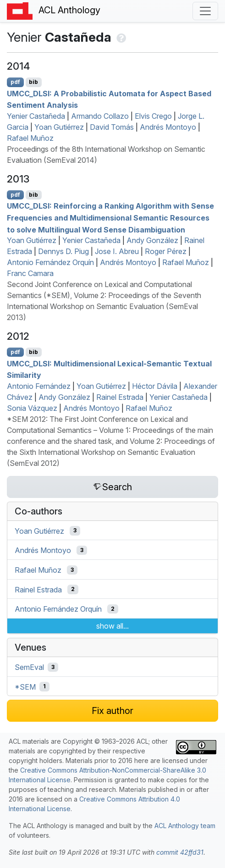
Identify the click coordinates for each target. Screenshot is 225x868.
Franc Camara (30, 273)
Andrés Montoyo (168, 127)
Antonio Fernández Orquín (50, 262)
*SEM (25, 686)
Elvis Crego (153, 116)
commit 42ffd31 (180, 852)
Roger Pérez (166, 251)
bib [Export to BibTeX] (33, 82)
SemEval (29, 667)
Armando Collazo (100, 116)
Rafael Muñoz (30, 138)
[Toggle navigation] (205, 11)
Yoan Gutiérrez (59, 127)
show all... (112, 626)
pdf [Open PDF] (15, 82)
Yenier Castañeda (36, 116)
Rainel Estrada (120, 397)
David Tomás (112, 127)
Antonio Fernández (39, 386)
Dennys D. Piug (63, 251)
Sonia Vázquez (32, 408)
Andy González (152, 240)
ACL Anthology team (185, 826)
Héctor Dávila (155, 386)
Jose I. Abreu (117, 251)
